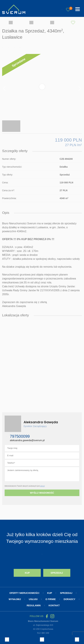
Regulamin (34, 605)
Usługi (33, 599)
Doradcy (70, 599)
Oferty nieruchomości (24, 593)
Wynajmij (15, 599)
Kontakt (54, 605)
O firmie (50, 599)
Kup (27, 573)
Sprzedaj (57, 573)
